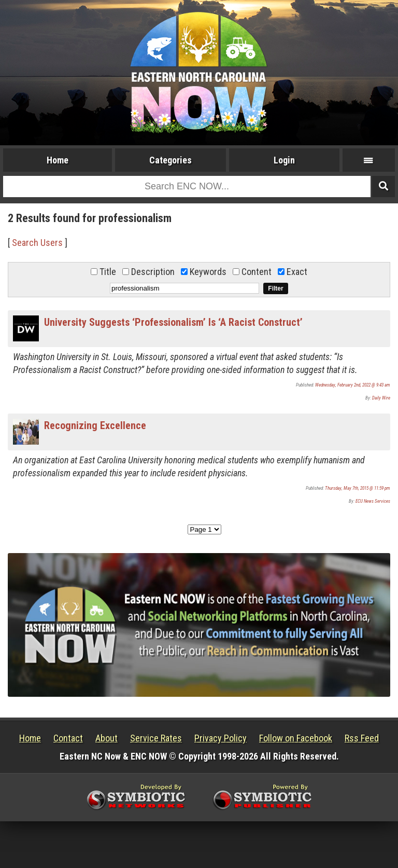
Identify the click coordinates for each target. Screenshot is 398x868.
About (106, 738)
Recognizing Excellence (95, 425)
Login (284, 160)
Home (58, 160)
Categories (170, 160)
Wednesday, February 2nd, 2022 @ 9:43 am (353, 385)
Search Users (37, 243)
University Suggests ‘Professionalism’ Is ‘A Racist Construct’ (173, 322)
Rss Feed (362, 738)
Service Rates (156, 738)
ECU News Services (373, 501)
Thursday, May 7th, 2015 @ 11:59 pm (358, 488)
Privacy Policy (221, 738)
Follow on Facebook (296, 738)
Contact (68, 738)
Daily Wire (381, 398)
